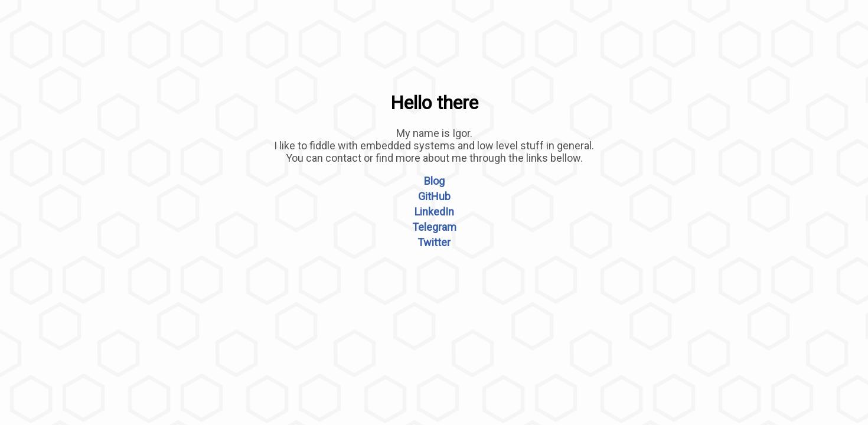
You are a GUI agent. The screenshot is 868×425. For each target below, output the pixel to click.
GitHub (434, 196)
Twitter (434, 242)
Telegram (434, 227)
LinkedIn (434, 212)
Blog (434, 181)
